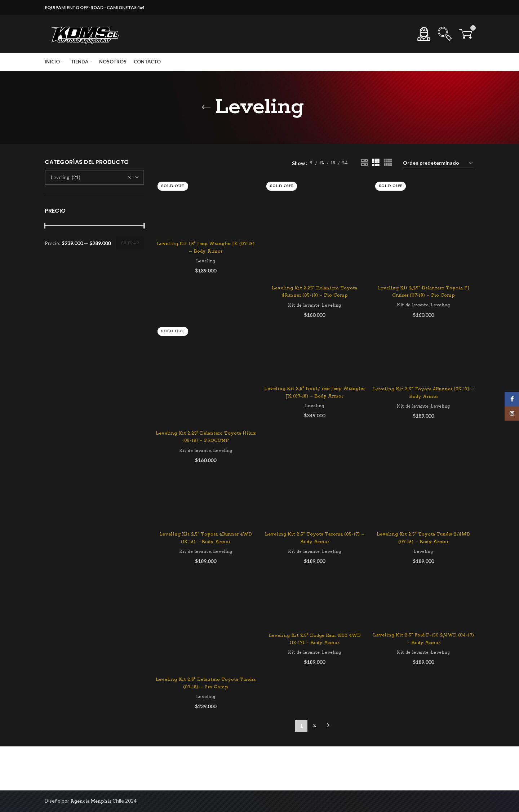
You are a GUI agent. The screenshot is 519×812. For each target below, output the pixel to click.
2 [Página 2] (315, 726)
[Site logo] (86, 34)
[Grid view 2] (365, 163)
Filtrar (130, 243)
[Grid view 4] (388, 163)
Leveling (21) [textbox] (66, 177)
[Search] (445, 34)
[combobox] (94, 177)
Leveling (206, 261)
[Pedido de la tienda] (438, 163)
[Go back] (206, 107)
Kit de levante (304, 305)
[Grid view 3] (376, 163)
